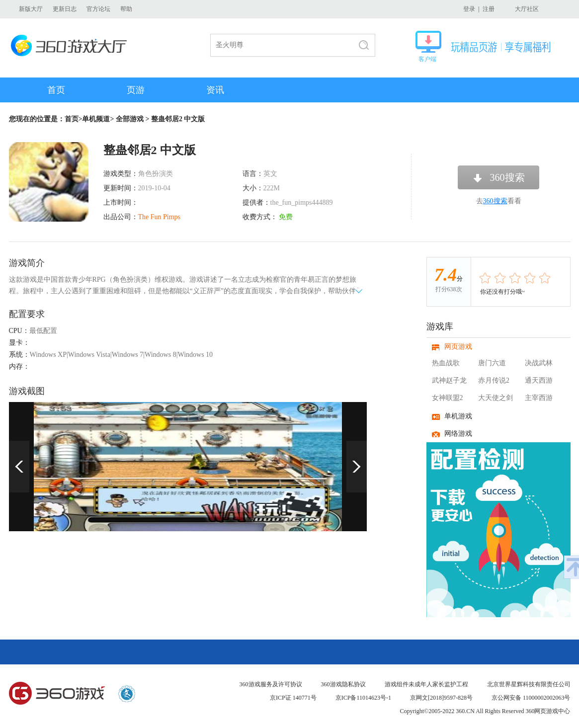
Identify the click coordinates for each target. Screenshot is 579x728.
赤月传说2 (494, 380)
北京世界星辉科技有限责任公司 (529, 684)
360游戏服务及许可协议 (271, 684)
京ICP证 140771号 (293, 698)
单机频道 (96, 119)
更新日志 (65, 9)
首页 (56, 90)
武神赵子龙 (449, 380)
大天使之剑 (496, 398)
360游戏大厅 (72, 45)
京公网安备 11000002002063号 (531, 698)
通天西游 (539, 380)
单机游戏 (458, 416)
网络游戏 (458, 434)
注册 (489, 9)
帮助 (126, 9)
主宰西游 (539, 398)
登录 (469, 9)
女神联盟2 (448, 398)
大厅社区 (527, 9)
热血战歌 (446, 363)
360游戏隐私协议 (343, 684)
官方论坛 (98, 9)
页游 (136, 90)
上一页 (19, 467)
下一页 (357, 467)
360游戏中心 (57, 694)
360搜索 (507, 177)
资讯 (215, 90)
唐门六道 (492, 363)
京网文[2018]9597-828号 (441, 698)
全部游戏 (130, 119)
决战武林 (539, 363)
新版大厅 (31, 9)
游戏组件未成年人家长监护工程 (426, 684)
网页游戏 (458, 347)
